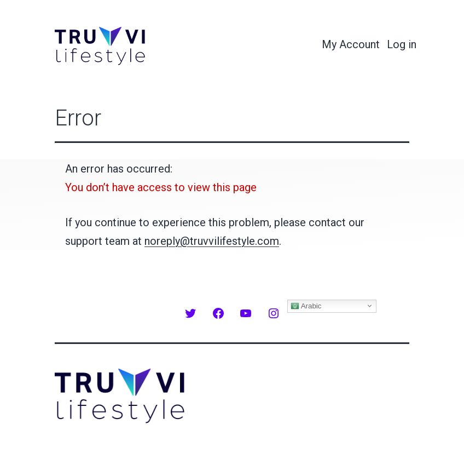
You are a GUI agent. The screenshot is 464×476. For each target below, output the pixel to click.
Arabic (306, 306)
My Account (351, 44)
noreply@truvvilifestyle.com (212, 241)
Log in (402, 44)
